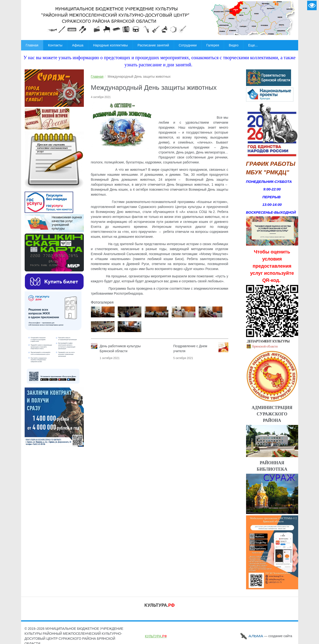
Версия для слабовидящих (312, 5)
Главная (97, 77)
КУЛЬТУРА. (156, 636)
